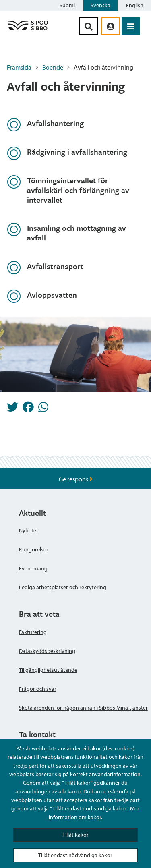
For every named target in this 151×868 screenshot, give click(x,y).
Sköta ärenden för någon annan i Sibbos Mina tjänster (83, 708)
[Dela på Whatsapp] (43, 409)
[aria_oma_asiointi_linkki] (111, 26)
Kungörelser (34, 549)
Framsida (19, 67)
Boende (53, 67)
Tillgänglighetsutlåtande (48, 670)
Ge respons (76, 479)
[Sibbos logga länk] (28, 30)
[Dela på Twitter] (12, 409)
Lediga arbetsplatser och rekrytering (63, 587)
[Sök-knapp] (89, 26)
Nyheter (29, 530)
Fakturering (33, 632)
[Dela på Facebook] (28, 409)
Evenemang (33, 568)
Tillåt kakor (75, 835)
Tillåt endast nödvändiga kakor (75, 855)
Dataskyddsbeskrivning (47, 651)
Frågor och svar (38, 689)
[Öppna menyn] (131, 26)
